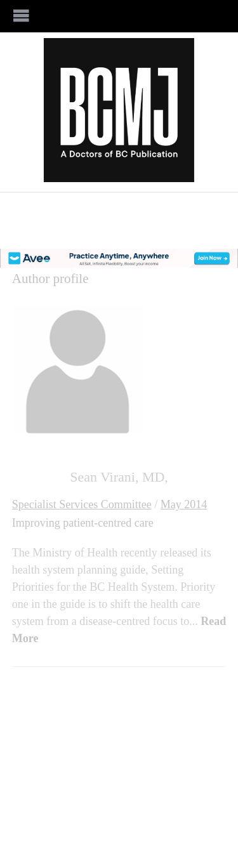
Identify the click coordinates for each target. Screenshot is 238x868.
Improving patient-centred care (83, 523)
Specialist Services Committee (82, 504)
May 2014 (184, 504)
